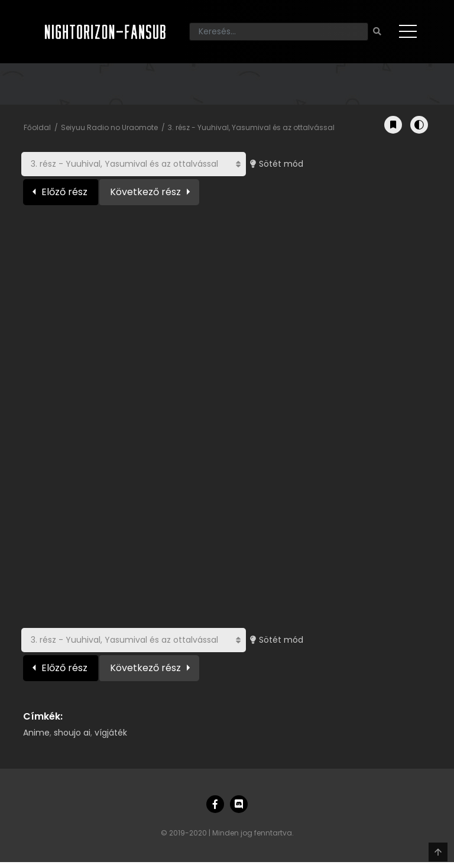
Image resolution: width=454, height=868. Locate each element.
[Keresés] (279, 32)
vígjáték (111, 733)
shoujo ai (72, 733)
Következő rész (145, 192)
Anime (36, 733)
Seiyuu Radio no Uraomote (109, 127)
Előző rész (64, 192)
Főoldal (37, 127)
